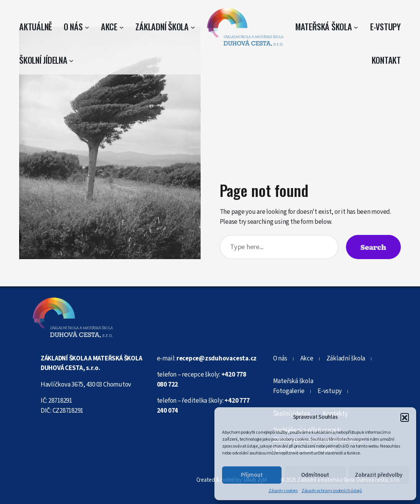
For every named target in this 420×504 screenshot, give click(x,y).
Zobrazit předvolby (379, 475)
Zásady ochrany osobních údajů (332, 491)
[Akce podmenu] (122, 27)
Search (373, 247)
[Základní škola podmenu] (193, 27)
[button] (405, 417)
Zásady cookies (283, 491)
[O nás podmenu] (87, 27)
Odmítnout (315, 475)
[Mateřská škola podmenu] (356, 27)
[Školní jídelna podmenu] (71, 60)
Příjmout (252, 475)
